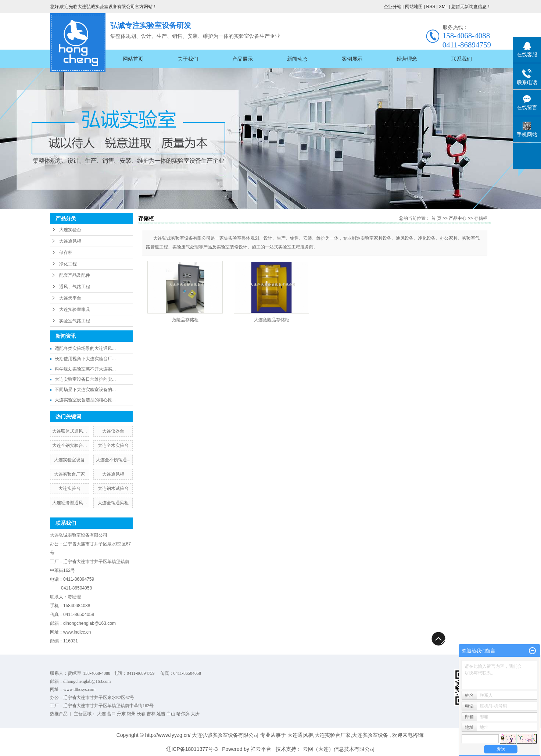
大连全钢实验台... (69, 445)
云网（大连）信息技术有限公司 (339, 749)
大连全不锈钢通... (113, 460)
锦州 (131, 714)
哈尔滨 (183, 714)
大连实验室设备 (69, 460)
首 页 (436, 218)
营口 (111, 714)
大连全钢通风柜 (113, 503)
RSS (431, 7)
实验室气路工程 (75, 321)
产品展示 (243, 59)
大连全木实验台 (113, 445)
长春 (141, 714)
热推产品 (59, 714)
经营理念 (407, 59)
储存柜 (66, 252)
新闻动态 (297, 59)
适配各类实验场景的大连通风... (85, 348)
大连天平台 (70, 298)
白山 (171, 714)
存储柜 (481, 218)
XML (443, 7)
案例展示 (352, 59)
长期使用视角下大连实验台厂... (85, 359)
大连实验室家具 (75, 309)
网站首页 (133, 59)
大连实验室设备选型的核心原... (85, 400)
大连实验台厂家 (69, 474)
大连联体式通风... (69, 431)
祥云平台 (261, 749)
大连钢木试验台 (113, 488)
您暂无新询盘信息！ (471, 7)
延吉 (161, 714)
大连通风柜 (70, 241)
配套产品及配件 (75, 275)
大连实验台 (70, 230)
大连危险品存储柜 (272, 320)
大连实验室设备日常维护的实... (85, 379)
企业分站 (393, 7)
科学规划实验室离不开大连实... (85, 369)
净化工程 (68, 264)
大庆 (195, 714)
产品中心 (458, 218)
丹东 (121, 714)
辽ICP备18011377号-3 (192, 749)
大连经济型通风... (69, 503)
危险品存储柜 (185, 320)
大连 (101, 714)
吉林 (151, 714)
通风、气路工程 (75, 287)
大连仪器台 (113, 431)
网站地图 (414, 7)
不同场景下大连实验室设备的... (85, 390)
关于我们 (188, 59)
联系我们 (462, 59)
